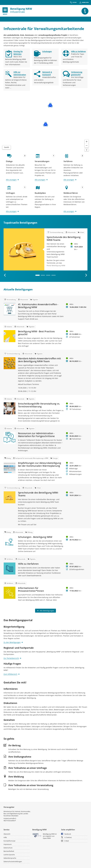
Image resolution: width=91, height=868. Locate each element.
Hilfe (5, 837)
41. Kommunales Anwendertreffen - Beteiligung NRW (38, 306)
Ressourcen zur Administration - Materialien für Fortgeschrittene (36, 435)
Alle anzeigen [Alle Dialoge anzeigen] (11, 180)
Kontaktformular (9, 841)
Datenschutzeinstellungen (13, 861)
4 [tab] (53, 275)
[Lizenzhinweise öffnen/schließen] (87, 150)
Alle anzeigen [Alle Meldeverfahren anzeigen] (69, 211)
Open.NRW (47, 838)
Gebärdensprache (10, 858)
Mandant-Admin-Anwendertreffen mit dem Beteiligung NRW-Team (39, 360)
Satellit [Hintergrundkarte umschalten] (7, 147)
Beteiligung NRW (21, 9)
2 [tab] (43, 275)
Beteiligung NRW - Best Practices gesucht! (36, 333)
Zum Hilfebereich (10, 674)
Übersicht (7, 834)
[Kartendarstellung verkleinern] (87, 146)
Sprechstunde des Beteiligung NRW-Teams (64, 239)
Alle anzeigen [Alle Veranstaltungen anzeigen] (40, 180)
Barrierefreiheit (9, 851)
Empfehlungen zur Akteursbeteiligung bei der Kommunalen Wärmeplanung (40, 464)
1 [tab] (38, 275)
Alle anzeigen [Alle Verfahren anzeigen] (69, 180)
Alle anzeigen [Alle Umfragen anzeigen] (11, 211)
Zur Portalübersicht (11, 658)
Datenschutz (8, 848)
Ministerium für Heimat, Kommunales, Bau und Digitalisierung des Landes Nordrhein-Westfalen (17, 814)
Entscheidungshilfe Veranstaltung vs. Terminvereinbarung (39, 405)
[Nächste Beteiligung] (86, 275)
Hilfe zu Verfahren (28, 564)
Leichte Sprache (9, 855)
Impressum (8, 844)
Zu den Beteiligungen (12, 642)
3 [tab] (48, 275)
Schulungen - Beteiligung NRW (35, 537)
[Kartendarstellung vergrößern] (87, 142)
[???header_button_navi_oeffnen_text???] (5, 10)
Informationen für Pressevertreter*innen (31, 589)
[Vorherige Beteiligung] (5, 275)
